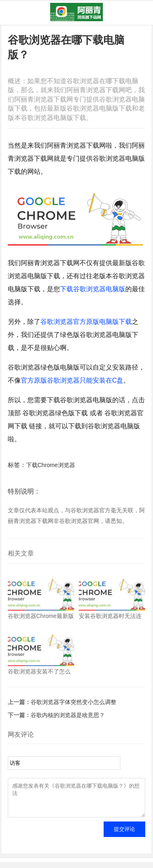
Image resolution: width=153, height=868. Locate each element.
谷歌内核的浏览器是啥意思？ (68, 715)
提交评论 (124, 835)
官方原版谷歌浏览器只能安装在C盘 (72, 380)
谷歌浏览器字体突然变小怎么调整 (73, 702)
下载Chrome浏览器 (51, 465)
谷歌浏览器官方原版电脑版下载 (86, 322)
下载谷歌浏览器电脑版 (93, 289)
